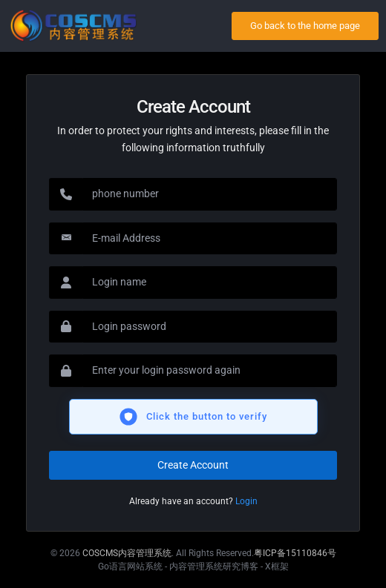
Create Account (193, 465)
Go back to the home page (305, 26)
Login (246, 501)
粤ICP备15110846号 (295, 553)
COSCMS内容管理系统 (127, 553)
